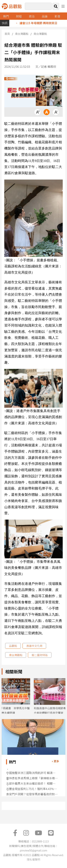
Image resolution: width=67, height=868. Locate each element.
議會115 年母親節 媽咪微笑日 (41, 23)
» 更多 (55, 761)
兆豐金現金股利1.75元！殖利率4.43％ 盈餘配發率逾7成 (32, 789)
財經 (19, 16)
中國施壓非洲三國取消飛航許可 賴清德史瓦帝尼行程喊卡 (32, 773)
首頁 (7, 34)
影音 (57, 16)
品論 (45, 16)
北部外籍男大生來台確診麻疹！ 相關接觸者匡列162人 (32, 783)
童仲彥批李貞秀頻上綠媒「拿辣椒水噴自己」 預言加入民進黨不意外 (32, 778)
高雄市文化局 (34, 646)
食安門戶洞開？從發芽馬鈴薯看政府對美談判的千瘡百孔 (32, 794)
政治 (32, 16)
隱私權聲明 (33, 859)
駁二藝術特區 (40, 655)
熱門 (6, 16)
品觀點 (13, 646)
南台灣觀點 (22, 34)
